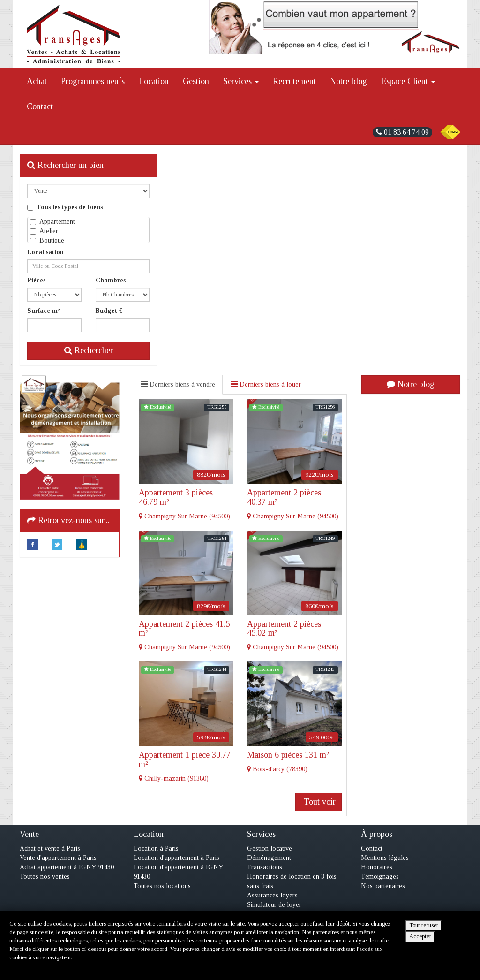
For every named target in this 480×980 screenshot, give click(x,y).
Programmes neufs (93, 81)
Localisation (45, 252)
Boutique (47, 240)
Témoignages (380, 877)
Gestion (196, 81)
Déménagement (269, 858)
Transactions (265, 867)
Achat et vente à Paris (50, 848)
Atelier (44, 231)
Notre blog (349, 81)
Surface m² (44, 311)
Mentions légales (385, 858)
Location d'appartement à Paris (176, 858)
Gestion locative (270, 848)
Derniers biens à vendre (178, 384)
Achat (37, 81)
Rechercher (89, 350)
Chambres (111, 280)
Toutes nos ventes (45, 877)
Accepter (420, 936)
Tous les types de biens (65, 207)
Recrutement (294, 81)
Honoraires (377, 867)
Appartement (52, 222)
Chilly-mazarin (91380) (186, 766)
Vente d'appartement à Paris (58, 858)
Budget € (109, 311)
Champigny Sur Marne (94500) (186, 504)
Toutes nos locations (162, 886)
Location (154, 81)
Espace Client (408, 81)
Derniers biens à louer (266, 384)
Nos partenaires (383, 886)
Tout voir (319, 802)
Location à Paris (156, 848)
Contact (40, 106)
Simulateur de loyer (274, 905)
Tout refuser (424, 925)
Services (241, 81)
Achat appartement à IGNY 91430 (67, 867)
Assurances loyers (272, 895)
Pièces (36, 280)
